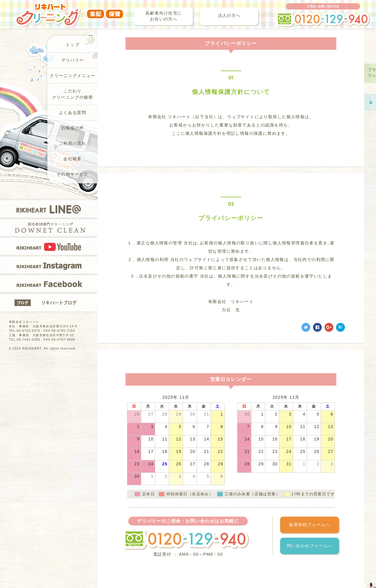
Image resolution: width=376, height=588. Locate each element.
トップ (73, 45)
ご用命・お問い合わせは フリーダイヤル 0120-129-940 (323, 15)
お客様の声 (73, 128)
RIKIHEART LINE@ (49, 209)
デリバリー (73, 60)
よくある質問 (73, 113)
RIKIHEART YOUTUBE (49, 246)
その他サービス (73, 174)
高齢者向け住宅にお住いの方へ (164, 16)
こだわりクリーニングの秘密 (73, 94)
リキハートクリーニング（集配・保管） (69, 11)
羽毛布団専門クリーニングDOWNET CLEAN (49, 228)
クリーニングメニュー (73, 76)
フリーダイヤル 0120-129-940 (186, 539)
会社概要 (73, 159)
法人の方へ (229, 16)
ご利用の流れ (73, 144)
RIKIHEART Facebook (49, 284)
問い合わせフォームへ (310, 546)
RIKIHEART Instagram (49, 265)
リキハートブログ (49, 302)
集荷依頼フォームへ (310, 525)
